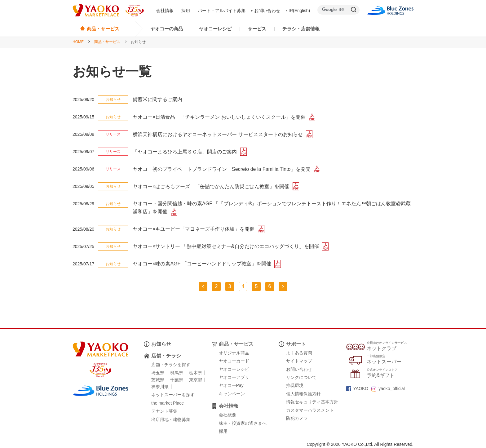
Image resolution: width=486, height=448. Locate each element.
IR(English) (298, 11)
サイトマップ (299, 361)
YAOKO (357, 388)
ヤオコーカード (234, 361)
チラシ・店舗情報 (301, 29)
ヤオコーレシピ (215, 29)
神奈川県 (160, 387)
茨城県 (158, 380)
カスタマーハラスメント (310, 410)
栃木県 (196, 373)
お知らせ (161, 344)
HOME (78, 42)
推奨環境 (295, 385)
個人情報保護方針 (303, 394)
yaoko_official (388, 388)
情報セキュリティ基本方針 (312, 402)
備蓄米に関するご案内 (157, 99)
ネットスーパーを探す (173, 395)
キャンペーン (232, 394)
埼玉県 (158, 373)
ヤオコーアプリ (234, 377)
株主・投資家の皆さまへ (243, 423)
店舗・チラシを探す (171, 365)
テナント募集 (164, 411)
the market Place (168, 403)
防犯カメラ (297, 418)
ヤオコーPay (231, 385)
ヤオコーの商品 (167, 29)
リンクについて (301, 377)
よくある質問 (299, 353)
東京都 (196, 380)
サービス (257, 29)
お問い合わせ (266, 11)
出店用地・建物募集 (171, 419)
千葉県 (177, 380)
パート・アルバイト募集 (222, 11)
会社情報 (165, 11)
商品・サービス (107, 42)
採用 (186, 11)
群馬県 (177, 373)
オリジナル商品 (234, 353)
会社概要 (228, 415)
